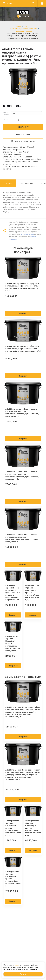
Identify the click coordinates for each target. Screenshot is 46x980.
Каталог (27, 26)
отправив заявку (27, 234)
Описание (8, 183)
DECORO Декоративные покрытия (23, 29)
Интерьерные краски (23, 31)
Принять (23, 974)
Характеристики (26, 183)
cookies (17, 965)
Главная (18, 26)
